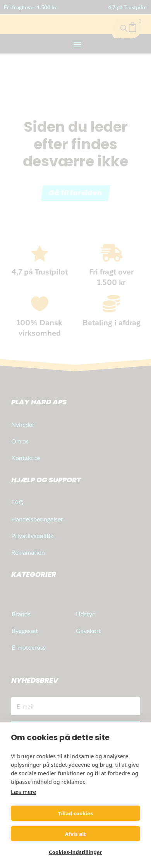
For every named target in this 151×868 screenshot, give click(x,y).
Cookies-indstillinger (75, 852)
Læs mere (23, 792)
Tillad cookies (76, 813)
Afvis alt (75, 834)
